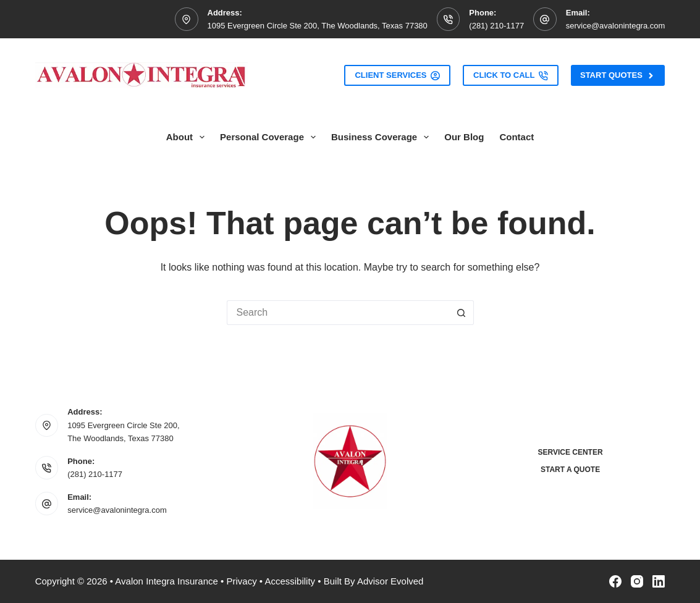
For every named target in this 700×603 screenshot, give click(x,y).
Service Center (570, 452)
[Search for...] (338, 313)
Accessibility (290, 581)
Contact (517, 137)
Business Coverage (382, 137)
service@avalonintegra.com (616, 26)
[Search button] (462, 313)
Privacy (241, 581)
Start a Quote (570, 470)
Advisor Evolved (390, 581)
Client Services (397, 75)
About (188, 137)
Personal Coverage (270, 137)
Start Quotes (618, 75)
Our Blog (464, 137)
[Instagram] (637, 581)
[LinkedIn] (659, 581)
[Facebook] (615, 581)
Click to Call (511, 75)
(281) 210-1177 (496, 26)
